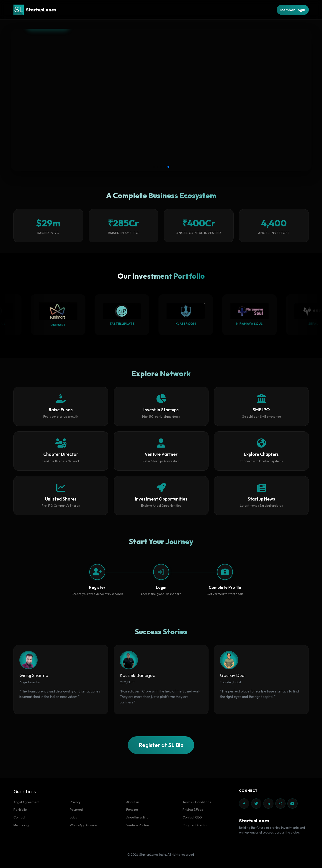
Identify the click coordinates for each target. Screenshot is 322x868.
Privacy (75, 802)
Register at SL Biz (161, 745)
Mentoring (21, 825)
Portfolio (20, 810)
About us (133, 802)
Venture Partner (138, 825)
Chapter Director (195, 825)
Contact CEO (192, 817)
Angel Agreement (26, 802)
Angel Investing (137, 817)
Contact (19, 817)
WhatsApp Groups (84, 825)
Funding (132, 810)
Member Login (293, 10)
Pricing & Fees (193, 810)
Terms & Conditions (197, 802)
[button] (154, 167)
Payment (76, 810)
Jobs (73, 817)
